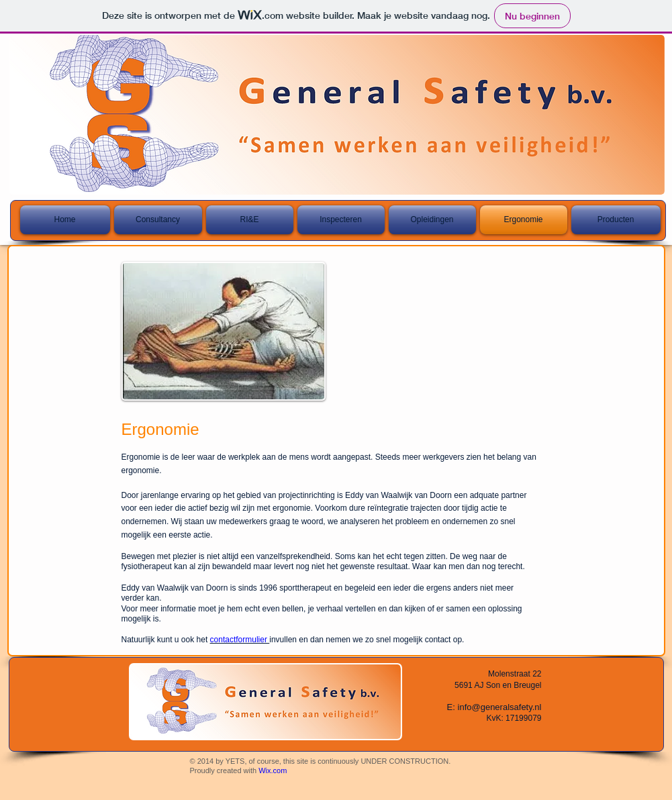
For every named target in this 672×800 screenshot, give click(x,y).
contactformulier (240, 640)
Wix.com (273, 770)
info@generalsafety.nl (500, 707)
